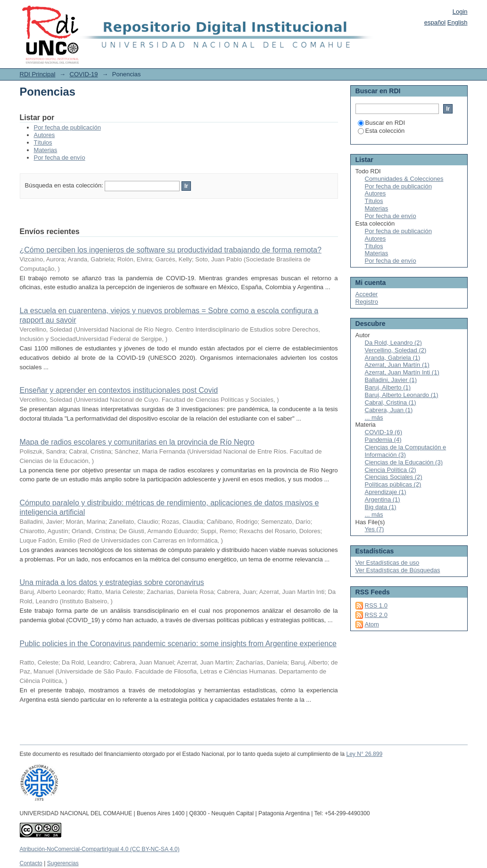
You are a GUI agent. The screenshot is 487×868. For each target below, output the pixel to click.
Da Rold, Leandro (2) (393, 343)
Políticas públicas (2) (393, 484)
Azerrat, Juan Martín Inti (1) (402, 372)
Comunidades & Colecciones (404, 179)
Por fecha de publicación (67, 127)
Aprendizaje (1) (386, 492)
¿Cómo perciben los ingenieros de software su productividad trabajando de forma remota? (171, 250)
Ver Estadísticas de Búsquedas (398, 570)
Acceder (367, 294)
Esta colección (381, 131)
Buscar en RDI (382, 123)
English (458, 22)
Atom (372, 624)
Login (460, 12)
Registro (367, 302)
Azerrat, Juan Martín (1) (397, 365)
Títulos (43, 142)
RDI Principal (38, 74)
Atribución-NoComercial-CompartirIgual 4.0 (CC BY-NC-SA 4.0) (100, 849)
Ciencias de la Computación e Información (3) (406, 451)
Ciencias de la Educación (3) (404, 462)
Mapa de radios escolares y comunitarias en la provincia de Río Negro (137, 442)
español (435, 22)
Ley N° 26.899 (364, 754)
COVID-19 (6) (384, 432)
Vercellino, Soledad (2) (396, 350)
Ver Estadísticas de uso (388, 563)
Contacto (31, 863)
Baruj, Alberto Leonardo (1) (402, 395)
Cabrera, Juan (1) (389, 410)
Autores (45, 135)
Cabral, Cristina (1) (391, 402)
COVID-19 (84, 74)
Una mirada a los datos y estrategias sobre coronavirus (112, 582)
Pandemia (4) (383, 440)
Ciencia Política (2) (391, 470)
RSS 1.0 (376, 605)
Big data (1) (381, 507)
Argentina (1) (383, 499)
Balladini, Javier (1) (391, 380)
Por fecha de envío (60, 158)
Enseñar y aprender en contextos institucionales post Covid (119, 390)
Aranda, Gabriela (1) (393, 358)
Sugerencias (63, 863)
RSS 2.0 (376, 615)
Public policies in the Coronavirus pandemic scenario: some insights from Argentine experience (178, 644)
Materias (46, 150)
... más (374, 418)
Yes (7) (375, 529)
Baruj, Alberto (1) (388, 387)
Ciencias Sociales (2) (394, 477)
